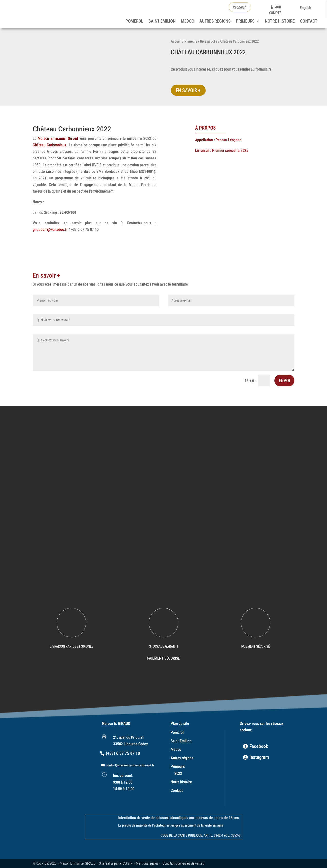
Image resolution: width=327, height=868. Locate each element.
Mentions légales (147, 863)
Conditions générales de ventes (183, 863)
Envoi (284, 380)
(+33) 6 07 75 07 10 (123, 753)
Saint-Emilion (162, 22)
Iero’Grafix (126, 863)
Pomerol (135, 22)
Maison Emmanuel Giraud (58, 138)
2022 (178, 773)
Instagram (259, 757)
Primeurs (245, 22)
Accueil (176, 41)
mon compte (275, 10)
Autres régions (215, 22)
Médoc (187, 22)
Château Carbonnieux (49, 145)
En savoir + (188, 90)
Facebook (259, 746)
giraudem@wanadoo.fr (50, 229)
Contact (309, 22)
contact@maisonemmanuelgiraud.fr (130, 765)
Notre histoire (280, 22)
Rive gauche (209, 41)
